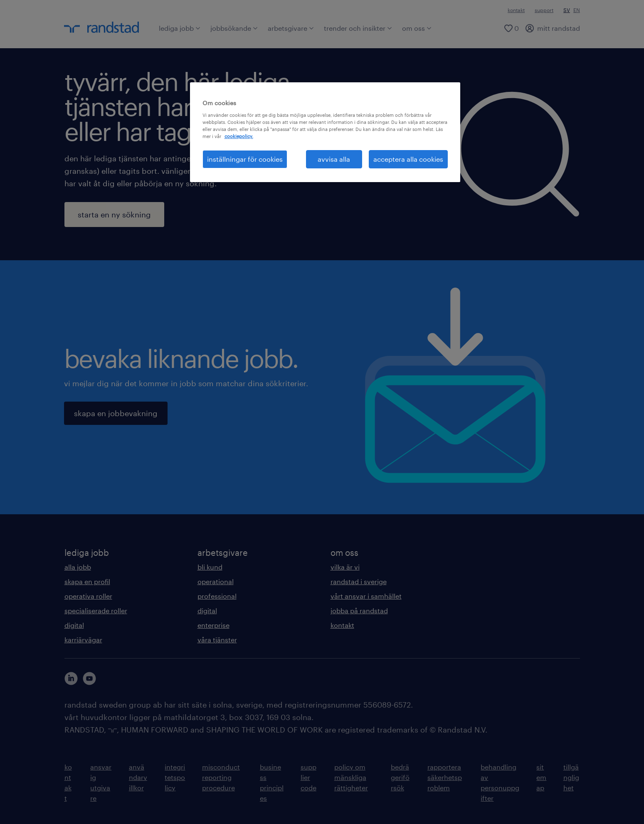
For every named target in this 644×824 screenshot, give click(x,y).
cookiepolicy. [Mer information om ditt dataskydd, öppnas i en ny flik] (239, 136)
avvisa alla (334, 159)
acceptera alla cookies (408, 159)
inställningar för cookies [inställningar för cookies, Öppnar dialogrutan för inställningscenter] (245, 159)
